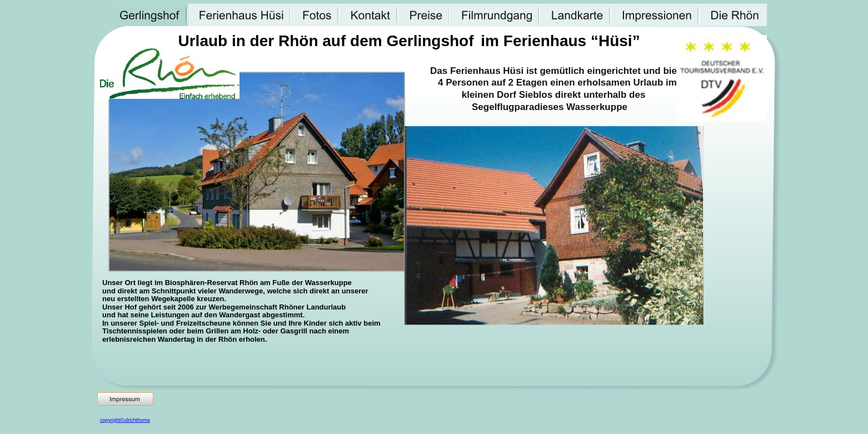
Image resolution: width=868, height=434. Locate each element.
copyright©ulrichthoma (125, 420)
